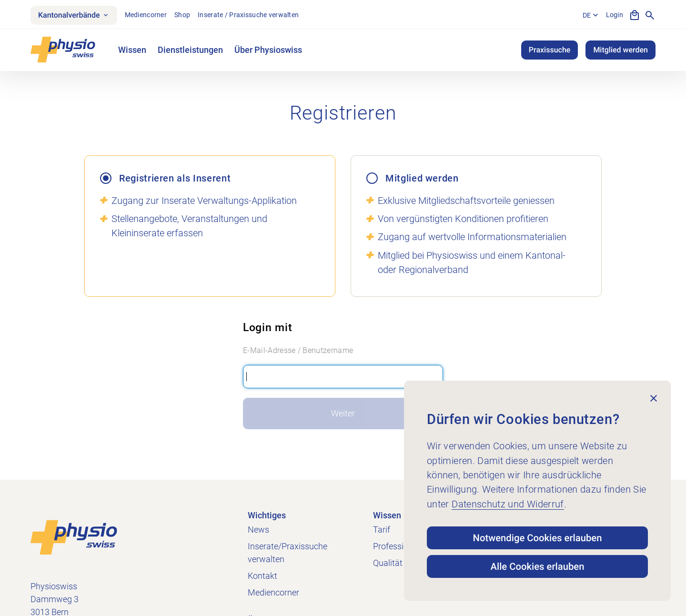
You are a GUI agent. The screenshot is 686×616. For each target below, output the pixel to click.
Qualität (388, 563)
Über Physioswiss (268, 50)
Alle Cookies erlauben (538, 566)
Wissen (132, 50)
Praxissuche (550, 50)
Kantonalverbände (74, 15)
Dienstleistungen (190, 50)
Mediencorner (146, 15)
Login (615, 15)
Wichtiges (267, 515)
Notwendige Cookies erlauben (538, 538)
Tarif (382, 530)
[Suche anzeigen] (650, 15)
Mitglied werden (620, 50)
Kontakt (262, 576)
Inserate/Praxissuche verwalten (288, 553)
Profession (393, 546)
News (258, 530)
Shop (182, 15)
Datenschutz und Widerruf (508, 504)
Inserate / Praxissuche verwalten (248, 15)
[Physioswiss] (63, 50)
